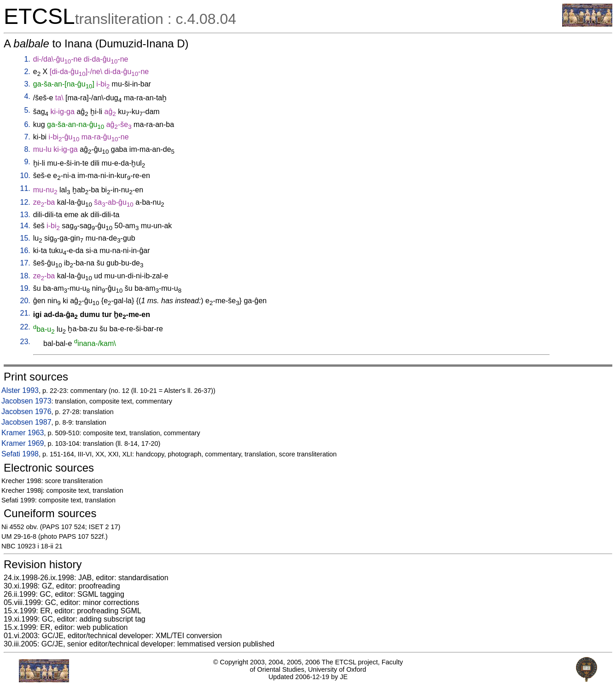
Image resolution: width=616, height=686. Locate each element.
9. (27, 162)
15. (25, 238)
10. (25, 176)
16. (25, 251)
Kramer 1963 (23, 433)
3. (27, 84)
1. (27, 59)
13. (25, 215)
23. (25, 342)
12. (25, 202)
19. (25, 288)
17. (25, 263)
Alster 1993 (20, 390)
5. (27, 110)
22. (25, 327)
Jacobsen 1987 (26, 422)
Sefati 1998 (20, 454)
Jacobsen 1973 (26, 401)
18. (25, 276)
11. (25, 188)
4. (27, 96)
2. (27, 72)
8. (27, 149)
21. (25, 313)
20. (25, 301)
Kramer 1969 (23, 443)
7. (27, 137)
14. (25, 226)
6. (27, 124)
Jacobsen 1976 (26, 412)
